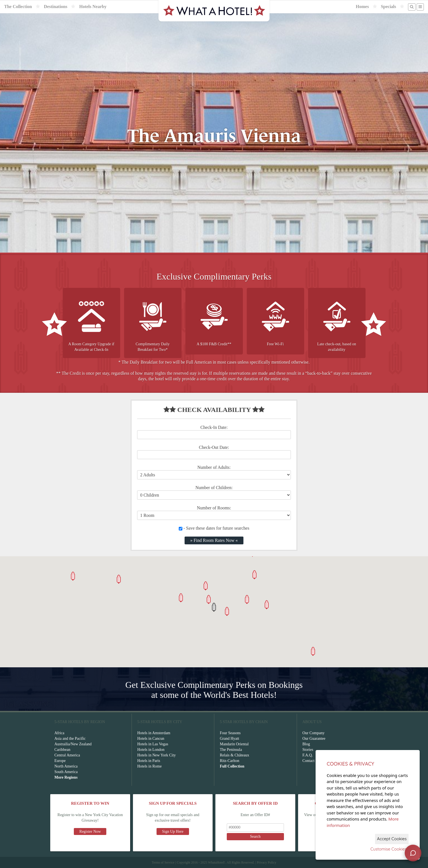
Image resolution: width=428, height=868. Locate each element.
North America (66, 766)
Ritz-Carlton (230, 761)
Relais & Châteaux (235, 755)
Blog (306, 744)
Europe (60, 761)
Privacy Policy (266, 862)
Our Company (314, 733)
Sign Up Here (173, 831)
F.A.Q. (308, 755)
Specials (388, 7)
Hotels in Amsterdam (154, 733)
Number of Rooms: (214, 508)
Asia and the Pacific (70, 739)
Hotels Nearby (93, 7)
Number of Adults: (214, 467)
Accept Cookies (392, 839)
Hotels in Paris (149, 761)
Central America (67, 755)
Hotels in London (151, 750)
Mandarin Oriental (234, 744)
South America (66, 772)
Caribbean (62, 750)
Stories (308, 750)
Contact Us (311, 761)
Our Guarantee (314, 739)
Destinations (56, 7)
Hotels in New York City (157, 755)
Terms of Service (163, 862)
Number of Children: (214, 488)
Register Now (90, 831)
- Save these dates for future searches (214, 528)
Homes (362, 7)
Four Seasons (230, 733)
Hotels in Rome (150, 766)
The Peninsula (231, 750)
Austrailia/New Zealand (73, 744)
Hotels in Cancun (151, 739)
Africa (59, 733)
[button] (214, 607)
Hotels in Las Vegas (153, 744)
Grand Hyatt (230, 739)
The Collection (18, 7)
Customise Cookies (388, 849)
